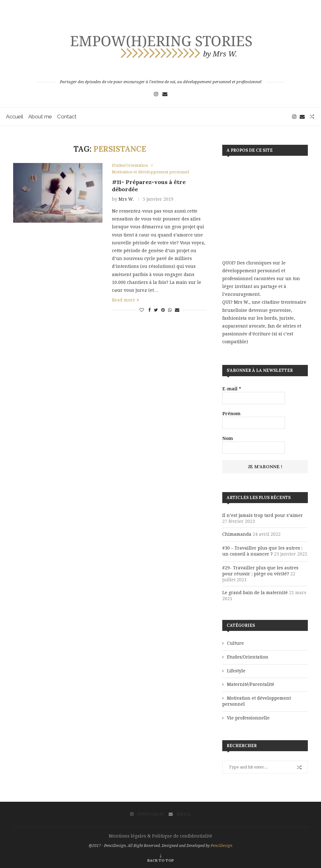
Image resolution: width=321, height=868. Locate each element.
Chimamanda (237, 534)
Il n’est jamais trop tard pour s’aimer (263, 515)
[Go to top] (161, 860)
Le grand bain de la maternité (255, 593)
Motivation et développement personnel (257, 701)
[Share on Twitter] (156, 310)
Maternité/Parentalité (251, 684)
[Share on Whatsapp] (170, 310)
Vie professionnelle (248, 718)
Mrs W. (126, 199)
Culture (235, 643)
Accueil (15, 117)
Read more (126, 300)
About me (40, 117)
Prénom (231, 414)
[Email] (165, 94)
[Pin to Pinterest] (163, 310)
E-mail (232, 389)
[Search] (312, 117)
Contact (67, 117)
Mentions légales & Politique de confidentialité (160, 836)
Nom (228, 438)
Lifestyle (236, 671)
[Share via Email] (177, 310)
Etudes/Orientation (248, 657)
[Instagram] (156, 94)
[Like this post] (142, 310)
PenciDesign (221, 846)
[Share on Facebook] (150, 310)
